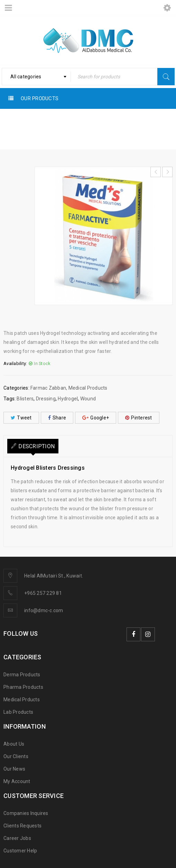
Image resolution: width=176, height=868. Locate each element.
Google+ (96, 418)
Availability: (15, 363)
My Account (17, 781)
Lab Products (18, 712)
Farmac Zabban (100, 130)
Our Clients (16, 756)
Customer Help (20, 851)
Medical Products (50, 130)
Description (36, 446)
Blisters (25, 399)
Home (12, 130)
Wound (88, 399)
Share (57, 418)
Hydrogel (68, 399)
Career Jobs (17, 838)
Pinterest (139, 418)
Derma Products (22, 675)
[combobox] (36, 77)
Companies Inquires (26, 813)
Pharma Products (23, 687)
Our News (14, 769)
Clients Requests (22, 826)
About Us (14, 744)
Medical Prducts (22, 700)
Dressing (46, 399)
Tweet (21, 418)
